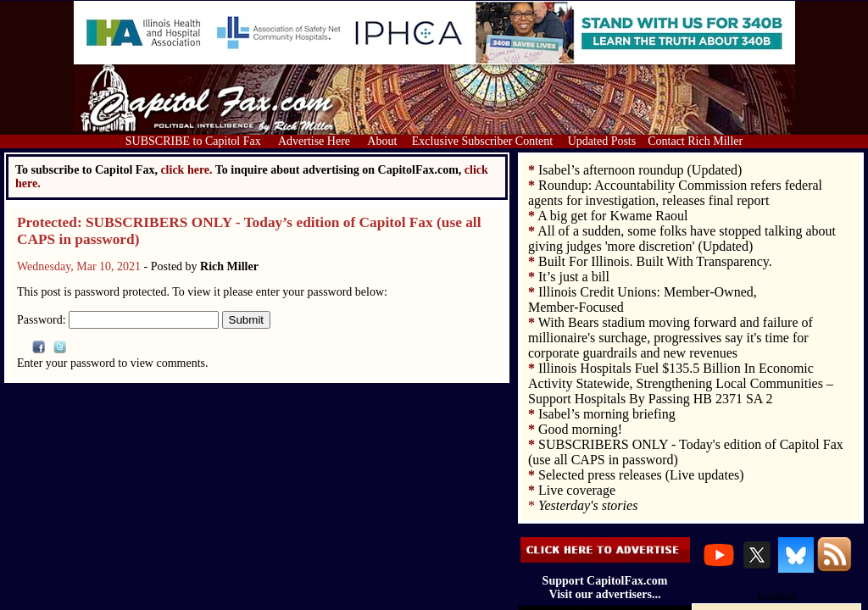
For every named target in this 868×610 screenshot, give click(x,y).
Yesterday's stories (588, 505)
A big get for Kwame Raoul (612, 216)
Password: (118, 320)
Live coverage (577, 490)
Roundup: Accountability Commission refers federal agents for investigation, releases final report (675, 193)
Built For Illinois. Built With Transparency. (655, 261)
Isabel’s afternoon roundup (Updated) (640, 170)
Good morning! (580, 429)
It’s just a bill (574, 277)
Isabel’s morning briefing (607, 414)
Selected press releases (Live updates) (641, 475)
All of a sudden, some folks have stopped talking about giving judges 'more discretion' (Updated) (682, 238)
